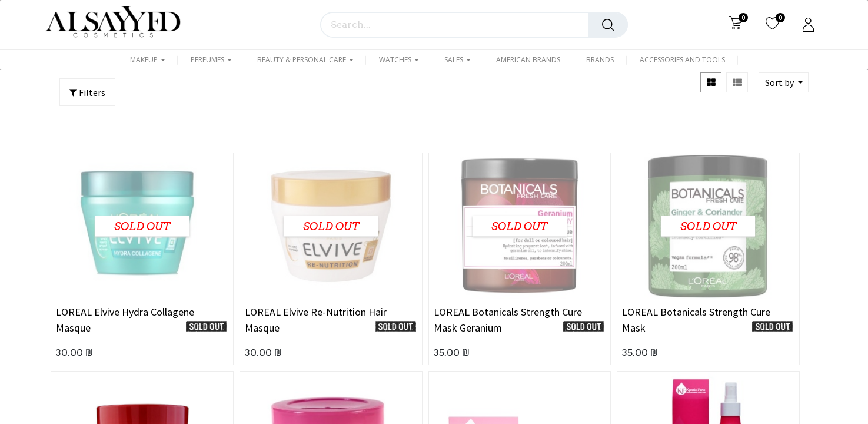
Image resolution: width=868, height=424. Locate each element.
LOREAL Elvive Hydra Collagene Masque (125, 320)
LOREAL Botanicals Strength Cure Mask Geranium (508, 320)
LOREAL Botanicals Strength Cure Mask (696, 320)
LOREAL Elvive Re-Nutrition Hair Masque (316, 320)
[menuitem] (528, 60)
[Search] (608, 25)
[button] (784, 82)
